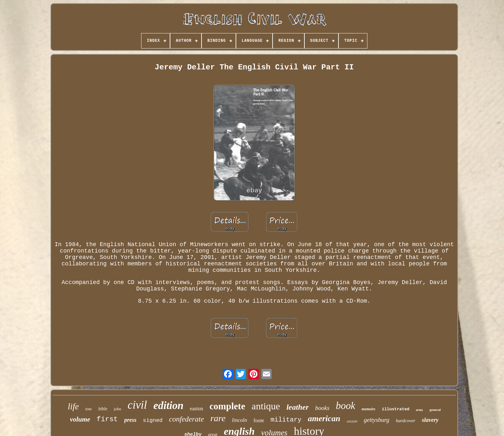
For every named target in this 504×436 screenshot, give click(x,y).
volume (80, 419)
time (89, 409)
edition (168, 405)
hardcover (405, 421)
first (107, 419)
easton (197, 409)
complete (227, 406)
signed (153, 420)
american (324, 418)
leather (297, 407)
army (420, 410)
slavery (430, 420)
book (346, 406)
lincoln (240, 420)
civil (137, 405)
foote (259, 420)
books (322, 408)
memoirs (369, 409)
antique (266, 406)
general (435, 410)
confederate (187, 419)
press (130, 420)
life (73, 406)
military (286, 420)
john (117, 409)
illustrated (396, 409)
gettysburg (377, 420)
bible (103, 409)
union (352, 422)
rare (218, 418)
